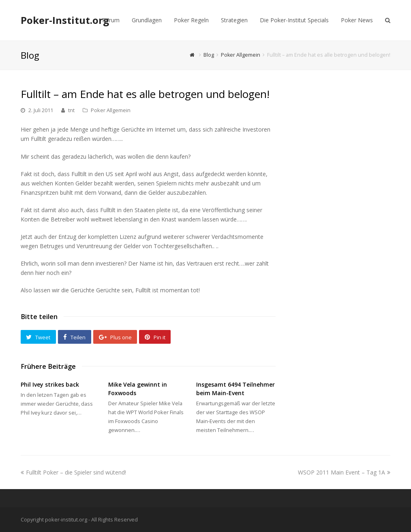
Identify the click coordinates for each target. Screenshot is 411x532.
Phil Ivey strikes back (50, 384)
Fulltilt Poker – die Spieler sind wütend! (73, 472)
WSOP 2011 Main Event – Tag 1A (344, 472)
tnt (71, 110)
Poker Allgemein (111, 110)
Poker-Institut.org (65, 20)
